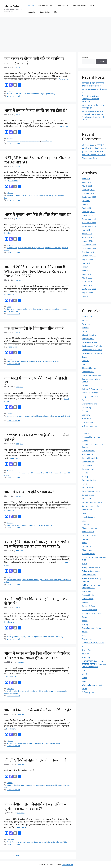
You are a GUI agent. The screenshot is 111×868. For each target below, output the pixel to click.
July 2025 (86, 201)
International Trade (90, 506)
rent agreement (36, 637)
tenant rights (60, 637)
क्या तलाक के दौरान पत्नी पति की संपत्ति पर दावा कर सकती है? (34, 61)
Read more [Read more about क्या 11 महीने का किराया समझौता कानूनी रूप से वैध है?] (9, 622)
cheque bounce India (27, 416)
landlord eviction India (27, 691)
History (85, 476)
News (9, 307)
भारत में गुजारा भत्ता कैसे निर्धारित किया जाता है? (38, 214)
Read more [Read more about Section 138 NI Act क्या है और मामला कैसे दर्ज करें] (15, 458)
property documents (38, 785)
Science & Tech (88, 606)
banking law (11, 361)
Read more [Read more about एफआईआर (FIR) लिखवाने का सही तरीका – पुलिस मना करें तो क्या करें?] (22, 827)
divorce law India (13, 309)
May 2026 (86, 179)
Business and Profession (93, 346)
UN (83, 670)
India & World (88, 487)
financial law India (58, 416)
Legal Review (45, 12)
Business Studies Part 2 (92, 353)
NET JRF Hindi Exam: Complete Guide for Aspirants (37, 160)
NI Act (57, 361)
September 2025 (89, 197)
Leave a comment (13, 96)
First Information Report (16, 842)
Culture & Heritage (90, 393)
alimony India (12, 248)
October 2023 (88, 252)
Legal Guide (26, 94)
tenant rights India (11, 693)
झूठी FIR (64, 842)
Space (85, 617)
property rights (52, 94)
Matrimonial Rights (38, 94)
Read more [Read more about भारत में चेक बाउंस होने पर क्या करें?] (9, 510)
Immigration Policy (90, 480)
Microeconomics (89, 535)
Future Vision (88, 454)
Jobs (84, 513)
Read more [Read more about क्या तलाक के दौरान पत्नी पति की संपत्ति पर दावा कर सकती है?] (64, 79)
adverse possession (14, 580)
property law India (47, 580)
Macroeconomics (89, 528)
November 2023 (89, 248)
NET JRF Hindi (59, 195)
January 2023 (88, 285)
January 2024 (88, 241)
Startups (86, 624)
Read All (31, 5)
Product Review (89, 595)
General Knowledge (91, 458)
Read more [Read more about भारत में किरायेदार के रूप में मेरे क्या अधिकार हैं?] (11, 729)
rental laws (46, 743)
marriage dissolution (56, 309)
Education (64, 5)
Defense (86, 400)
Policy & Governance (91, 567)
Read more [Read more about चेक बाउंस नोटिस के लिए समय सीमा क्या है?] (12, 347)
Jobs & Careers (88, 517)
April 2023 (86, 274)
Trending (86, 657)
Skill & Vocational (89, 610)
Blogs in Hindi (88, 339)
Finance (10, 91)
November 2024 (89, 223)
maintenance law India (53, 248)
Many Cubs (12, 6)
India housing (23, 743)
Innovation (87, 498)
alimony (10, 141)
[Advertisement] (55, 34)
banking (86, 328)
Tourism (86, 654)
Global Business (89, 465)
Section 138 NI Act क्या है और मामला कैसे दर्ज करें (37, 437)
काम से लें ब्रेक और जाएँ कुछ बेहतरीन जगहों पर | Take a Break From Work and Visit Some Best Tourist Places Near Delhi (94, 151)
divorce (9, 94)
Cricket (85, 385)
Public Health (88, 599)
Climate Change (89, 368)
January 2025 (88, 215)
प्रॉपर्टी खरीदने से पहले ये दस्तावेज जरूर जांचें (35, 760)
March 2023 (87, 278)
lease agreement (13, 637)
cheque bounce (22, 361)
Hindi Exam (29, 195)
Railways (86, 602)
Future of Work (89, 451)
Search (85, 58)
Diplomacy (87, 407)
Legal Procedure (34, 473)
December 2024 (89, 219)
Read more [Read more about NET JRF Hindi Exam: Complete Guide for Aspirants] (13, 181)
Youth (85, 689)
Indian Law (17, 94)
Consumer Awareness (91, 375)
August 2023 (87, 259)
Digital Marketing (90, 404)
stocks (85, 632)
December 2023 (89, 245)
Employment (88, 422)
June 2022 (86, 296)
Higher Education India (15, 195)
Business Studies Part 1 (92, 350)
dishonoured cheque (36, 361)
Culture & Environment (92, 389)
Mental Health (88, 532)
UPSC (84, 674)
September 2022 (89, 289)
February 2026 (88, 190)
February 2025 (88, 212)
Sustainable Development (93, 643)
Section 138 (48, 525)
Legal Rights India (41, 842)
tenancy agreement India (58, 691)
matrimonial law (34, 141)
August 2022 (87, 293)
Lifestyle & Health (79, 5)
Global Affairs (88, 462)
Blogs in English (89, 335)
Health (85, 473)
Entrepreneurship (90, 426)
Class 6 (85, 364)
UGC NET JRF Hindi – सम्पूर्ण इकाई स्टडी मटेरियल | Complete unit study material (94, 664)
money (85, 539)
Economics (87, 411)
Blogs (84, 331)
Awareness (87, 324)
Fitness (85, 441)
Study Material (88, 639)
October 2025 (88, 193)
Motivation (32, 12)
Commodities (88, 372)
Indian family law (26, 309)
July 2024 (86, 230)
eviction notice (12, 691)
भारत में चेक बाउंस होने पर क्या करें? (29, 492)
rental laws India (49, 637)
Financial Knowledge (91, 437)
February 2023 (88, 281)
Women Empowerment (92, 685)
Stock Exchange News (91, 628)
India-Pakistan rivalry (91, 491)
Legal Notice (49, 361)
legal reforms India (40, 309)
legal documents (23, 785)
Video (84, 678)
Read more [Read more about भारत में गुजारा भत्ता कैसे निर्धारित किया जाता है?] (9, 233)
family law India (38, 248)
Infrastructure (88, 495)
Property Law (25, 637)
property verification (54, 785)
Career (85, 357)
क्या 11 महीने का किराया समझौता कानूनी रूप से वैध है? (36, 601)
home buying (12, 785)
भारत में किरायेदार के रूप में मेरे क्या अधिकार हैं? (38, 710)
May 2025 (86, 204)
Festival (85, 430)
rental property (60, 580)
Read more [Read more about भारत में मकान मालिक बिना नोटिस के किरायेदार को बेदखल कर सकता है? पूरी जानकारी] (11, 676)
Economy (86, 415)
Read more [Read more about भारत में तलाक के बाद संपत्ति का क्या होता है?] (63, 126)
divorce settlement (24, 248)
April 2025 (86, 208)
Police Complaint (54, 842)
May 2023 (86, 270)
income (85, 484)
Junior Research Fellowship (44, 195)
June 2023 (86, 267)
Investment (87, 510)
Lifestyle (86, 524)
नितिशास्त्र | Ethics (89, 692)
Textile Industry (89, 650)
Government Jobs (90, 469)
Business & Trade (89, 342)
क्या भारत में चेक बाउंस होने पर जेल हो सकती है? (36, 380)
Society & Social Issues (92, 613)
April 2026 (86, 182)
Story (84, 635)
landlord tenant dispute (31, 580)
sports (85, 621)
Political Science (89, 575)
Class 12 (86, 361)
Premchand (87, 591)
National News (88, 554)
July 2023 (86, 263)
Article (85, 320)
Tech (92, 5)
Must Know (87, 550)
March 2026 (87, 186)
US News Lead (88, 145)
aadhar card (87, 317)
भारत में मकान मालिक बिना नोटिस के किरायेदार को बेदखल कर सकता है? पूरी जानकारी (37, 655)
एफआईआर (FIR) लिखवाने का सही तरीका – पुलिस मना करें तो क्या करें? (35, 806)
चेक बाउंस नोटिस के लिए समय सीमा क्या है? (35, 328)
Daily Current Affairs (46, 5)
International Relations (92, 502)
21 (14, 856)
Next (19, 856)
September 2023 (89, 256)
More (59, 12)
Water (85, 681)
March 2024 (87, 234)
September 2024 (89, 226)
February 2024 (88, 237)
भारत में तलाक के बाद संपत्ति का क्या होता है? (36, 110)
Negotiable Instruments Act (51, 473)
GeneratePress (67, 865)
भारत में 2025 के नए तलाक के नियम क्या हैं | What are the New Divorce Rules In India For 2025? (36, 271)
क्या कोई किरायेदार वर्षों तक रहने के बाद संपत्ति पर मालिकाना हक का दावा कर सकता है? (37, 544)
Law (84, 521)
